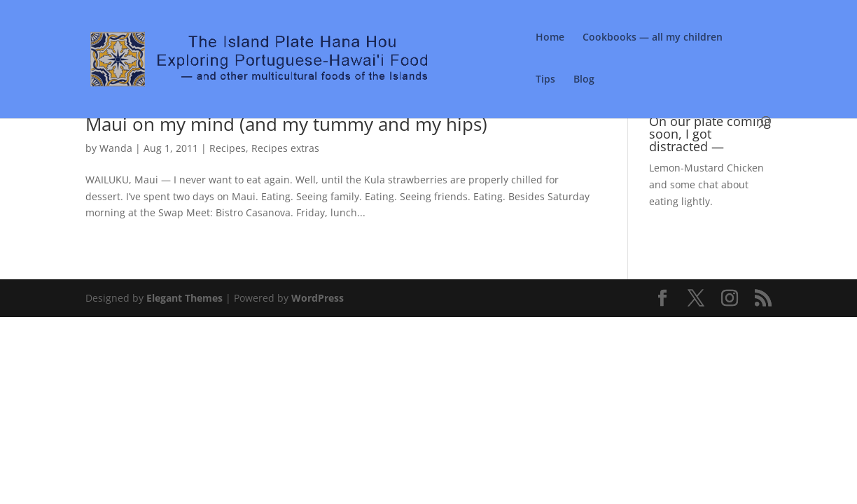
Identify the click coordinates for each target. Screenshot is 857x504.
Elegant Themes (184, 298)
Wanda (116, 148)
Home (550, 38)
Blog (584, 80)
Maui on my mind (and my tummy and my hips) (286, 124)
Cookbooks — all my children (653, 38)
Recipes (228, 148)
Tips (545, 80)
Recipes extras (285, 148)
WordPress (318, 298)
